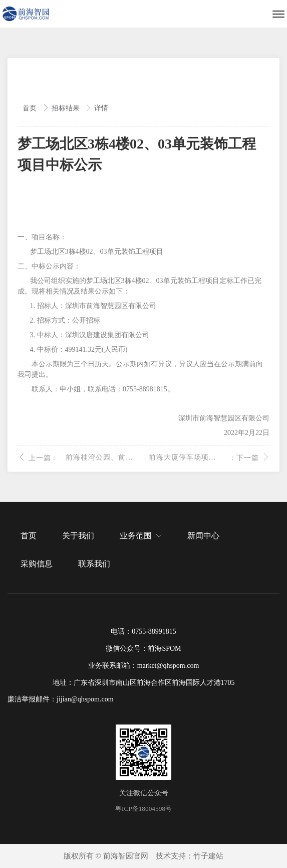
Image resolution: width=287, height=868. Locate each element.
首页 (31, 108)
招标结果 (67, 108)
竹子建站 (208, 856)
